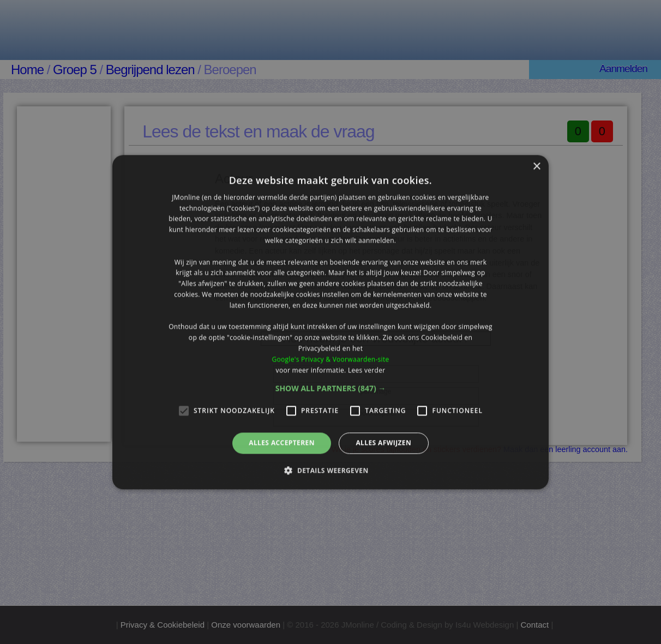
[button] (331, 389)
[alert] (330, 322)
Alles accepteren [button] (282, 443)
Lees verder (367, 370)
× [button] (536, 167)
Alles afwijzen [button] (383, 443)
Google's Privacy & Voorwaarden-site (330, 359)
